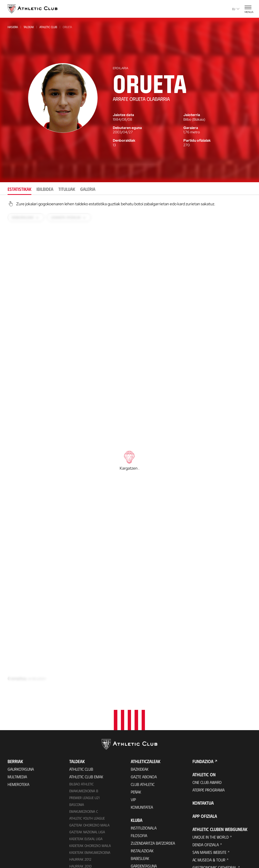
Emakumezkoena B (84, 678)
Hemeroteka (18, 671)
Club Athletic (143, 671)
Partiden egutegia (85, 802)
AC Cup (198, 800)
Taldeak (29, 27)
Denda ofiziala (82, 859)
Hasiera (13, 27)
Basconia (77, 692)
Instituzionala (144, 715)
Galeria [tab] (88, 189)
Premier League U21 (84, 685)
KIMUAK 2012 (79, 774)
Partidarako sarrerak (90, 823)
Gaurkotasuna (21, 656)
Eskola (199, 815)
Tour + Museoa (83, 838)
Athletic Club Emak (86, 664)
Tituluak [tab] (67, 189)
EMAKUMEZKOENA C (84, 699)
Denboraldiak (124, 140)
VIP (133, 687)
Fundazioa (203, 649)
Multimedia (17, 664)
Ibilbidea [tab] (45, 189)
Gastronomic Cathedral (215, 755)
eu (236, 9)
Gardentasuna (144, 753)
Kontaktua (203, 690)
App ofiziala (205, 703)
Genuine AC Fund (83, 795)
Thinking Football (209, 770)
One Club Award (207, 669)
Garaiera (191, 128)
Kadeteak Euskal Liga (86, 726)
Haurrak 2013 (80, 760)
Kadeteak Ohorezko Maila (90, 733)
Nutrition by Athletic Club (216, 823)
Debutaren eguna (127, 128)
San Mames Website (209, 739)
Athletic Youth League (87, 705)
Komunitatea (142, 694)
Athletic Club (48, 27)
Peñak (136, 679)
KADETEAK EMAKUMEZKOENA (90, 740)
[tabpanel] (129, 452)
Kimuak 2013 (79, 781)
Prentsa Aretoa (145, 761)
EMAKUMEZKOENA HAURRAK (90, 767)
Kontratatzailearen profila (156, 776)
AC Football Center (210, 785)
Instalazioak (142, 738)
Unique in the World (211, 724)
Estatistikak (141, 827)
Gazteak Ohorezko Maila (89, 712)
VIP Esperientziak (84, 831)
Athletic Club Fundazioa (214, 762)
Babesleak (140, 745)
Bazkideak (140, 656)
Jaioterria (192, 115)
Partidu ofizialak (197, 140)
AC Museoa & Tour (209, 747)
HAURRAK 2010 (80, 753)
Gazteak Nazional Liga (87, 719)
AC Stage (200, 808)
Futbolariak (142, 812)
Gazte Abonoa (144, 664)
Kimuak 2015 (79, 788)
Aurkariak (140, 819)
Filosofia (139, 723)
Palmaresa (141, 804)
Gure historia (143, 797)
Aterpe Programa (209, 677)
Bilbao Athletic (81, 671)
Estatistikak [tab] (19, 189)
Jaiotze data (123, 115)
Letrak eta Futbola (210, 777)
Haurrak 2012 (80, 746)
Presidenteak (142, 835)
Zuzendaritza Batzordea (153, 730)
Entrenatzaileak (145, 842)
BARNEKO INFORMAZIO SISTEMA (157, 768)
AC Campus (202, 793)
